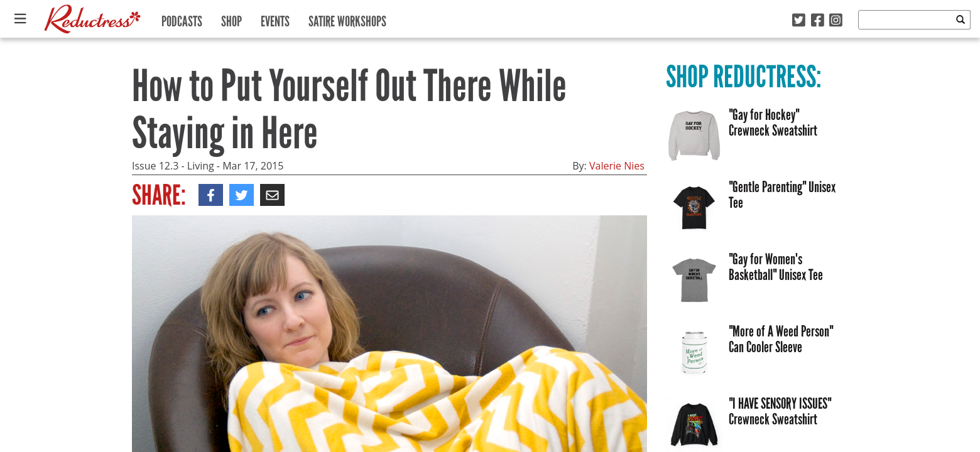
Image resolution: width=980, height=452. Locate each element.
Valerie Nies (617, 166)
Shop (231, 19)
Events (275, 19)
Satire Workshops (347, 19)
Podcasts (182, 19)
